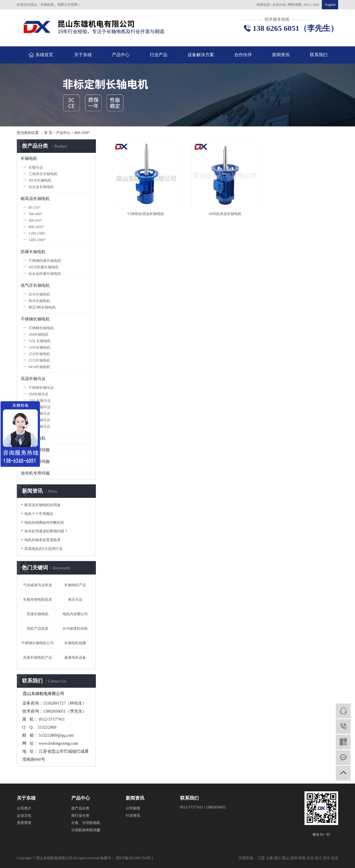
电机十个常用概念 (39, 514)
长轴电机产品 (75, 585)
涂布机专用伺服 (35, 473)
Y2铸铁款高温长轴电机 (145, 213)
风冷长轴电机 (39, 301)
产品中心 (121, 55)
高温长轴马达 (33, 379)
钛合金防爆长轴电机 (45, 274)
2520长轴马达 (39, 414)
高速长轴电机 (38, 614)
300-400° (35, 214)
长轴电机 (29, 158)
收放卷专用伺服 (35, 450)
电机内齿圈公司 (75, 614)
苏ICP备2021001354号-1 (135, 858)
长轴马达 (36, 167)
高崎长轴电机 (33, 438)
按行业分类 (80, 816)
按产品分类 (80, 808)
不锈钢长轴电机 (35, 319)
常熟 (302, 858)
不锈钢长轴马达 (41, 388)
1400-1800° (37, 240)
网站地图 (295, 5)
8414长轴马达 (39, 426)
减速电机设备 (75, 658)
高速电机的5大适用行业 (43, 549)
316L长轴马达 (40, 401)
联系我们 (319, 55)
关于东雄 (83, 55)
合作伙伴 (243, 55)
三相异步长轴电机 (43, 174)
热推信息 (263, 5)
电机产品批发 (38, 629)
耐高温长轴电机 (35, 199)
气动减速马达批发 (38, 585)
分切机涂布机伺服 (86, 830)
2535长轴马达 (39, 420)
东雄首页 (44, 55)
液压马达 (75, 600)
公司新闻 (133, 808)
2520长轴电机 (39, 354)
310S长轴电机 (40, 347)
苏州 (294, 858)
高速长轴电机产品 (38, 658)
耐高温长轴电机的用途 (42, 505)
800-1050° (82, 133)
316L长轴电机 (40, 341)
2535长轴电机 (39, 360)
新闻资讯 (281, 55)
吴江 (319, 858)
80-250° (34, 208)
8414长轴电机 (39, 367)
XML (316, 5)
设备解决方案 (201, 55)
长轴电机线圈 (75, 643)
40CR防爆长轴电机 (44, 267)
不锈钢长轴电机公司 (38, 643)
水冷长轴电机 (39, 294)
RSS (307, 5)
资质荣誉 (24, 823)
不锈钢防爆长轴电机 (45, 261)
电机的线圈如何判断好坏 (44, 523)
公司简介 (24, 808)
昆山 (286, 858)
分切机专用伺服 (35, 461)
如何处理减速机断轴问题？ (46, 531)
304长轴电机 (38, 335)
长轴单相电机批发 (38, 600)
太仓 (311, 858)
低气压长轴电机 (35, 285)
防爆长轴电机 (33, 252)
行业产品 (159, 55)
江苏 (262, 858)
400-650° (35, 221)
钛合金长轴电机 (41, 187)
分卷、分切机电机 (86, 823)
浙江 (278, 858)
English (330, 5)
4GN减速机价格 (75, 629)
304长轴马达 (38, 394)
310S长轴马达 (40, 407)
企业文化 (24, 816)
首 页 (48, 133)
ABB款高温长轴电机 (224, 213)
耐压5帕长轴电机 (42, 307)
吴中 (327, 858)
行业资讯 (133, 816)
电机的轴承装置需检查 (42, 540)
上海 (270, 858)
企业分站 (279, 5)
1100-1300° (37, 234)
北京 (335, 858)
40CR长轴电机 (40, 180)
